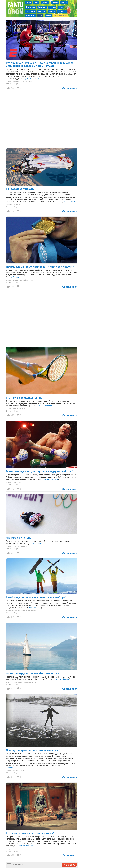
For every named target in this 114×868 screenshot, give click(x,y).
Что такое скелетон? (19, 538)
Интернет (55, 3)
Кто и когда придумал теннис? (25, 398)
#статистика (22, 611)
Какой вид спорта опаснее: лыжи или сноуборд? (36, 597)
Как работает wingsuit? (20, 189)
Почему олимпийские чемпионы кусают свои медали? (40, 267)
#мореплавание (30, 682)
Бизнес (28, 3)
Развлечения (30, 16)
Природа (52, 11)
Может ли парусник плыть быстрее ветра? (33, 673)
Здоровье (45, 3)
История (64, 3)
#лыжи (14, 611)
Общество (42, 11)
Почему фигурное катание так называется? (33, 750)
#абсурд (24, 81)
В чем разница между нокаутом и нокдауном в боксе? (39, 471)
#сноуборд (32, 611)
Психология (62, 11)
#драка (20, 482)
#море (8, 682)
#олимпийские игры (26, 280)
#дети (14, 849)
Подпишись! (69, 865)
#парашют (17, 204)
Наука (61, 7)
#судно (14, 682)
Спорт (40, 16)
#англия (15, 409)
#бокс (30, 81)
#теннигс (22, 409)
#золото (15, 280)
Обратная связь (61, 16)
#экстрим (9, 204)
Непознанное (31, 11)
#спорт (8, 81)
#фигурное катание (19, 771)
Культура (52, 7)
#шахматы (16, 81)
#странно (15, 546)
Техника (48, 16)
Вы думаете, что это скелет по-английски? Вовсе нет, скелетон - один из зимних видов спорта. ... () (38, 542)
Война (36, 3)
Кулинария (42, 7)
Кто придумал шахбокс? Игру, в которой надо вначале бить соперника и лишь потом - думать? (40, 64)
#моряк (21, 682)
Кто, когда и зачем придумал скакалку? (30, 833)
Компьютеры (31, 7)
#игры (20, 849)
